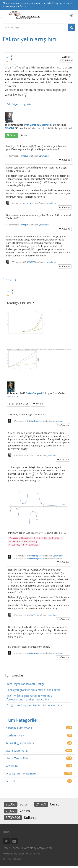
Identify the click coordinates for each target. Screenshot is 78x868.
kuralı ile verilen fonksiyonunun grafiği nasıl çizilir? (29, 698)
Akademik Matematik (19, 728)
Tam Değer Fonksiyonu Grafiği (25, 684)
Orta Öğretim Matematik (38, 125)
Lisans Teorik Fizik (17, 758)
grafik (28, 104)
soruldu (41, 128)
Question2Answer (29, 853)
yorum (28, 135)
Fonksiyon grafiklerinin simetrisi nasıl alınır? (34, 690)
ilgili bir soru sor (19, 404)
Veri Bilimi (12, 766)
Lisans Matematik (17, 751)
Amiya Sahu (44, 848)
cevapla (66, 160)
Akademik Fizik (15, 735)
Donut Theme (11, 848)
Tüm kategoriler (22, 720)
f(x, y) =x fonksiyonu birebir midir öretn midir (35, 705)
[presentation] (6, 67)
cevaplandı (12, 396)
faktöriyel (13, 104)
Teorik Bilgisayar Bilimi (20, 743)
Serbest (10, 781)
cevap (13, 135)
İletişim (6, 832)
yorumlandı (44, 156)
